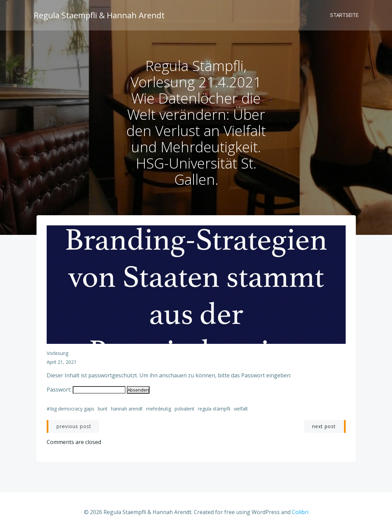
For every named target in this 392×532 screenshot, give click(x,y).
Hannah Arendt (127, 409)
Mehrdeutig (159, 409)
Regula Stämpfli (214, 409)
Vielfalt (241, 409)
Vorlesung (57, 353)
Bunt (103, 409)
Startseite (344, 15)
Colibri (300, 512)
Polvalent (185, 409)
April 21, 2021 (62, 362)
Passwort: (86, 390)
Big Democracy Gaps (72, 409)
